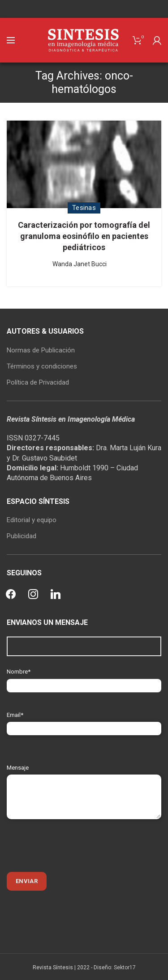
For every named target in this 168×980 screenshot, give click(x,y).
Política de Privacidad (38, 382)
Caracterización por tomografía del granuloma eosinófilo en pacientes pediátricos (84, 236)
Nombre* (84, 678)
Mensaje (84, 782)
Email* (84, 722)
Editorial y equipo (32, 520)
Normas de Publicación (41, 350)
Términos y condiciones (42, 366)
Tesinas (84, 208)
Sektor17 (125, 967)
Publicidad (22, 536)
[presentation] (75, 846)
